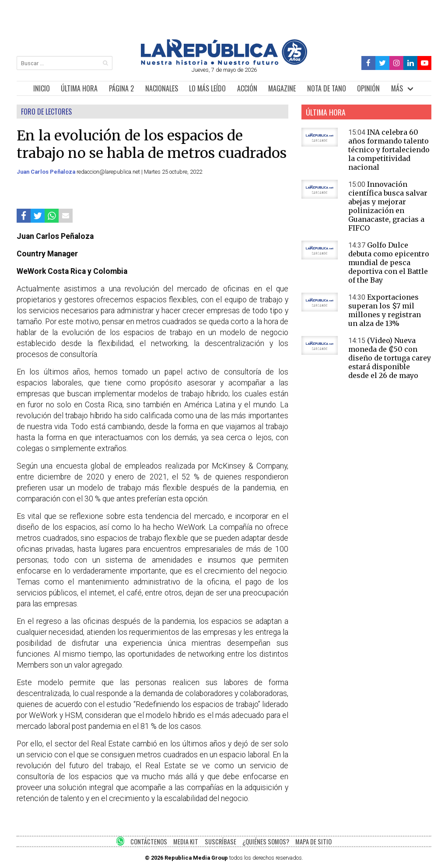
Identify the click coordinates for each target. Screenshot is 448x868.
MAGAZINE (282, 88)
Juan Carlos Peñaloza (47, 172)
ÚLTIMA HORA (79, 88)
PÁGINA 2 (121, 88)
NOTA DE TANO (327, 88)
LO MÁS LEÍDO (207, 88)
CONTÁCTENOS (149, 842)
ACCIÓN (247, 88)
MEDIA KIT (186, 842)
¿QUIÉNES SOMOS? (266, 842)
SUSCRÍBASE (220, 842)
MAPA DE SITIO (313, 842)
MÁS (397, 88)
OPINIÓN (368, 88)
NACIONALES (162, 88)
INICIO (42, 88)
